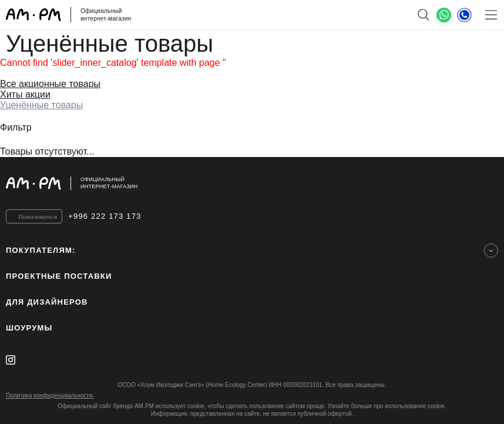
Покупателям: (41, 250)
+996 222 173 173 (105, 216)
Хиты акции (25, 94)
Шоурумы (29, 328)
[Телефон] (464, 15)
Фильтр (16, 127)
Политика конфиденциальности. (50, 395)
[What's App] (444, 15)
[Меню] (491, 15)
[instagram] (11, 360)
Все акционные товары (50, 84)
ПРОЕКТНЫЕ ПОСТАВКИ (59, 276)
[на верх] (486, 183)
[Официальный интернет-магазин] (252, 183)
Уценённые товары (41, 105)
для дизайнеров (47, 302)
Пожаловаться (38, 216)
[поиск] (423, 15)
